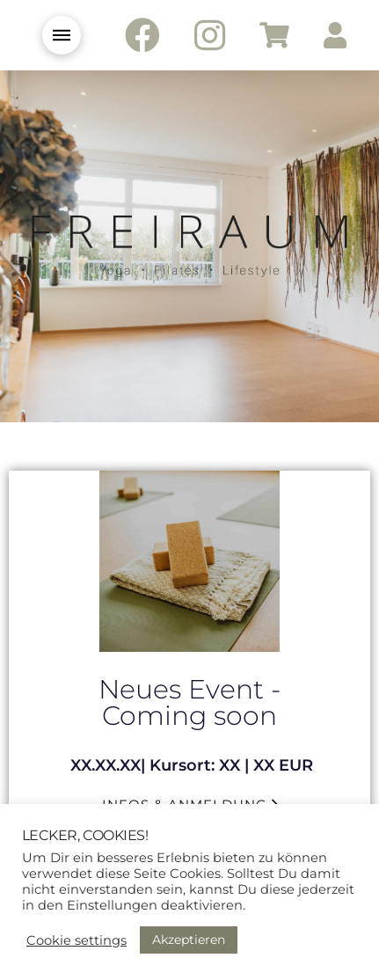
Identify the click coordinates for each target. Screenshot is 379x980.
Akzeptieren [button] (189, 940)
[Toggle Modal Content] (62, 35)
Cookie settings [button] (77, 940)
